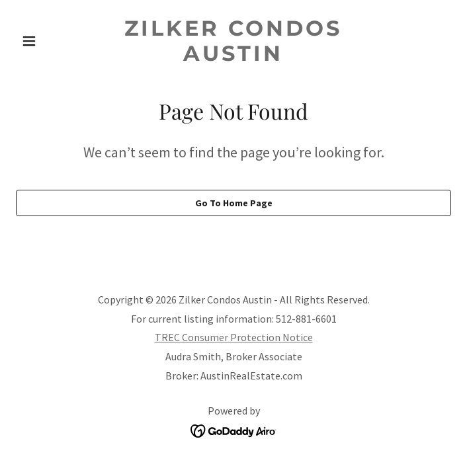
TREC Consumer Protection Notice (234, 337)
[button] (49, 41)
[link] (234, 57)
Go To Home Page (234, 203)
